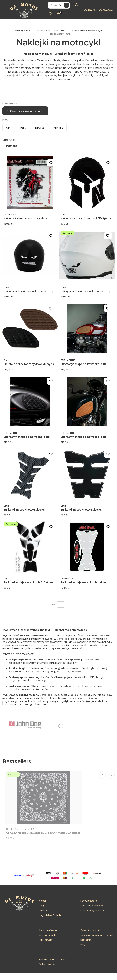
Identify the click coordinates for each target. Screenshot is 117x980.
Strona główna (22, 31)
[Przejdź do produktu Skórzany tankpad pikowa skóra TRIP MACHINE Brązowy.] (87, 328)
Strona (52, 605)
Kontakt (43, 901)
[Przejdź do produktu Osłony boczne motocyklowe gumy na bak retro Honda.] (30, 328)
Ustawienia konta (48, 935)
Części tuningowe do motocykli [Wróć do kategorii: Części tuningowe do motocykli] (25, 111)
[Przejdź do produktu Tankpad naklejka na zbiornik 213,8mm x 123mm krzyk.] (30, 547)
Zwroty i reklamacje (90, 930)
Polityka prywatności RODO (53, 959)
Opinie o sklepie (47, 964)
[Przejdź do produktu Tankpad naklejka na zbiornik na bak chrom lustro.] (87, 547)
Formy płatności (89, 901)
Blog (41, 906)
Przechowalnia (46, 940)
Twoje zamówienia (48, 930)
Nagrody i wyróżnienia (50, 915)
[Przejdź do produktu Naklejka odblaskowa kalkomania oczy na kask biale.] (30, 256)
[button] (66, 5)
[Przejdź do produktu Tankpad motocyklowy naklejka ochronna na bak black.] (87, 474)
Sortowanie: (9, 140)
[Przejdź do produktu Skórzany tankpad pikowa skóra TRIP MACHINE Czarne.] (30, 401)
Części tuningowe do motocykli (86, 31)
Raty (83, 945)
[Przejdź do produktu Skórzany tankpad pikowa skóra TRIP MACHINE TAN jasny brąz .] (87, 401)
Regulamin (86, 940)
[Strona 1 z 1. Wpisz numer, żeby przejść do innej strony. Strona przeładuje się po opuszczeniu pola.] (61, 605)
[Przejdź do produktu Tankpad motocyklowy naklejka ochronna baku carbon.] (30, 474)
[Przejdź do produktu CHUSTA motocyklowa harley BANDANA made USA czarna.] (43, 797)
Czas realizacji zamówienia (94, 910)
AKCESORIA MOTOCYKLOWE (50, 31)
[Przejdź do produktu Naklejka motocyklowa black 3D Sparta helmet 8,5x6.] (87, 183)
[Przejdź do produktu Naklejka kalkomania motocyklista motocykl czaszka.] (30, 183)
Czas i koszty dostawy (92, 906)
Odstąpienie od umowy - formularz (98, 935)
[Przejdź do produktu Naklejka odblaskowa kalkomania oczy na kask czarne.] (87, 256)
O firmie (43, 910)
